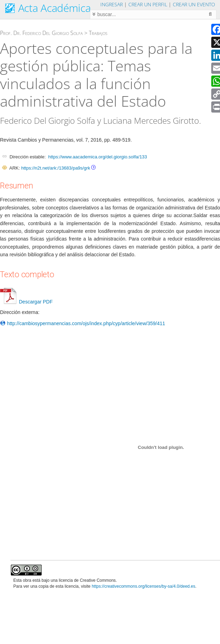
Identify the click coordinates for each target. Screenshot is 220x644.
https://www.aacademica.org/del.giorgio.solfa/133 (98, 157)
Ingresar (112, 4)
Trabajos (98, 33)
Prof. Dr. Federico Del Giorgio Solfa (41, 33)
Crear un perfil (148, 4)
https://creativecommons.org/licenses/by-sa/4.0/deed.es (143, 586)
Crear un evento (194, 4)
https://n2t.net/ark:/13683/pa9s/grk (55, 168)
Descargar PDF (26, 302)
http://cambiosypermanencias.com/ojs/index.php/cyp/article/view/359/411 (83, 323)
